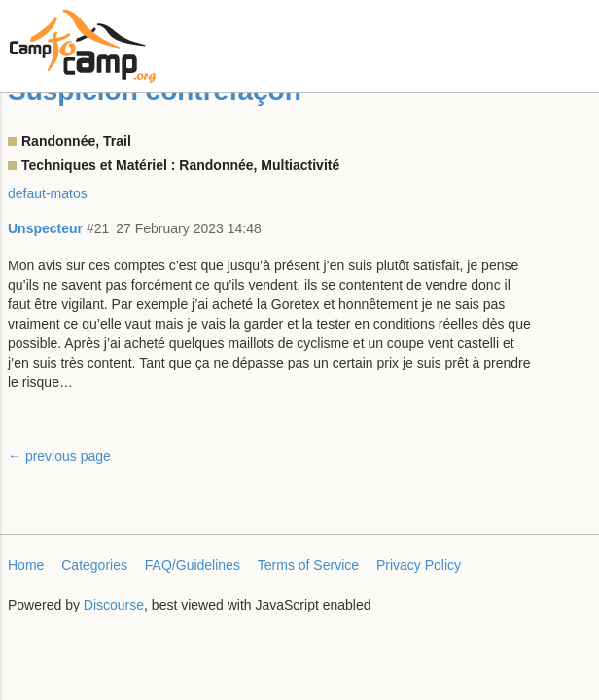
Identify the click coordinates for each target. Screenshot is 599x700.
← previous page (59, 456)
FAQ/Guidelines (193, 565)
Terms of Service (308, 565)
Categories (94, 565)
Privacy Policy (419, 565)
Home (26, 565)
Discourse (114, 605)
